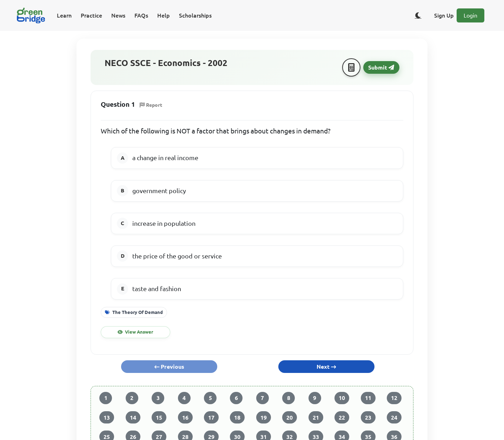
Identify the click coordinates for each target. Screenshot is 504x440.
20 (290, 418)
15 (159, 418)
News (118, 15)
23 (368, 418)
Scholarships (195, 15)
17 (211, 418)
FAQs (141, 15)
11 (368, 398)
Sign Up (444, 15)
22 (342, 418)
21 (316, 418)
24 (394, 418)
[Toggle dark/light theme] (418, 15)
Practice (91, 15)
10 (342, 398)
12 (394, 398)
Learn (64, 15)
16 (185, 418)
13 (107, 418)
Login (470, 15)
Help (164, 15)
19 (264, 418)
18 (237, 418)
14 (133, 418)
